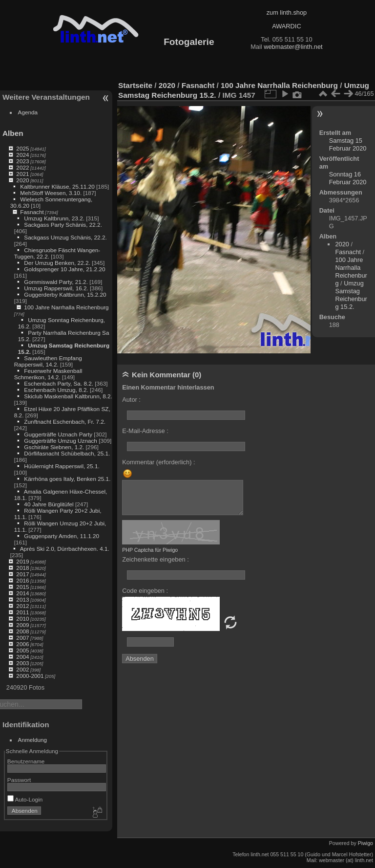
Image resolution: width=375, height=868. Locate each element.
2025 (22, 148)
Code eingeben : (145, 591)
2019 (22, 561)
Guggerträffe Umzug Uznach (61, 441)
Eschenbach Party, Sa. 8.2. (59, 383)
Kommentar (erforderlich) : (158, 462)
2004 (22, 657)
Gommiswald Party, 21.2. (56, 282)
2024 (22, 155)
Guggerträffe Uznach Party (58, 434)
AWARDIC (286, 26)
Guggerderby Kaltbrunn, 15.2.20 (65, 294)
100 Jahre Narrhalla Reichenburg (66, 307)
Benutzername (26, 761)
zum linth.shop (287, 12)
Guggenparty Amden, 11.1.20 (62, 536)
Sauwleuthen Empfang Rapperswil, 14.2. (48, 361)
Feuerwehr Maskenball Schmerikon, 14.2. (48, 374)
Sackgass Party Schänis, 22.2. (63, 225)
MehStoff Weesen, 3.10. (51, 193)
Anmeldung (33, 740)
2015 (22, 587)
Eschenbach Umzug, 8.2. (56, 390)
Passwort (19, 780)
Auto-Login (25, 799)
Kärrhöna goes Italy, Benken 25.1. (67, 479)
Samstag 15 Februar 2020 (348, 144)
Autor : (131, 400)
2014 (22, 593)
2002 (22, 669)
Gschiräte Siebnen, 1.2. (54, 447)
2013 (22, 599)
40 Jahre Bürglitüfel (49, 504)
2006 (22, 644)
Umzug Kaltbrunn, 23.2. (54, 218)
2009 (22, 625)
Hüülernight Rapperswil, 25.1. (62, 466)
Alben (13, 133)
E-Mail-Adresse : (145, 431)
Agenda (28, 112)
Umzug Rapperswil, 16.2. (56, 288)
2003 (22, 663)
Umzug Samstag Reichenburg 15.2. (351, 295)
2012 (22, 606)
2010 (22, 618)
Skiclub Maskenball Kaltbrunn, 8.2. (68, 396)
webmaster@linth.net (293, 47)
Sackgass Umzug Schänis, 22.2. (65, 237)
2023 (22, 161)
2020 (22, 180)
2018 (22, 568)
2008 (22, 631)
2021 (22, 174)
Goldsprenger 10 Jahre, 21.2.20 (64, 269)
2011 (22, 612)
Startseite (135, 85)
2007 (22, 638)
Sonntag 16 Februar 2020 (348, 178)
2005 (22, 650)
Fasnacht (32, 212)
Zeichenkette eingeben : (156, 559)
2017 (22, 574)
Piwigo (365, 843)
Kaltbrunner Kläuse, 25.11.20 (57, 186)
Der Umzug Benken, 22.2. (57, 263)
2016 (22, 580)
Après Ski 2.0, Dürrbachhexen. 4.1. (65, 549)
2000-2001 (30, 676)
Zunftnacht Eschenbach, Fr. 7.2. (65, 422)
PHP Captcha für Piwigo (150, 550)
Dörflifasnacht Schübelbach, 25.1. (67, 453)
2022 (22, 167)
